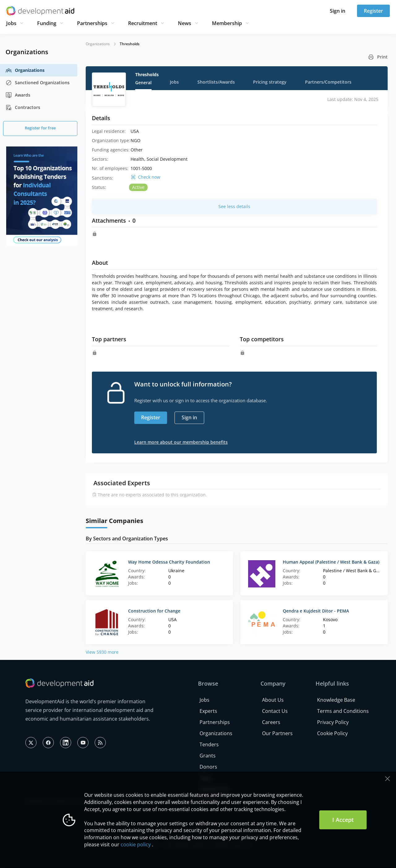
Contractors (23, 107)
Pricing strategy (270, 82)
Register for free (40, 128)
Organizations (25, 70)
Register (373, 11)
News (185, 23)
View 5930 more (102, 652)
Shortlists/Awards (216, 82)
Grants (208, 756)
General (143, 83)
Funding (47, 23)
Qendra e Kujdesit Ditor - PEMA (316, 611)
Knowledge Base (336, 700)
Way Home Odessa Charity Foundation (169, 562)
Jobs (11, 23)
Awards (18, 95)
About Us (273, 700)
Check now (149, 177)
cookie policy (136, 844)
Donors (208, 767)
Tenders (209, 744)
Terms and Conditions (343, 711)
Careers (271, 722)
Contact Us (275, 711)
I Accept (343, 820)
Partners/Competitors (328, 82)
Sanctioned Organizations (38, 83)
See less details (234, 206)
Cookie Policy (332, 733)
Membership (227, 23)
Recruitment (143, 23)
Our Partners (277, 733)
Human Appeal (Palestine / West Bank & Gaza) (331, 562)
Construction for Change (154, 611)
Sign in (338, 11)
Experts (208, 711)
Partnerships (92, 23)
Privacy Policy (333, 722)
